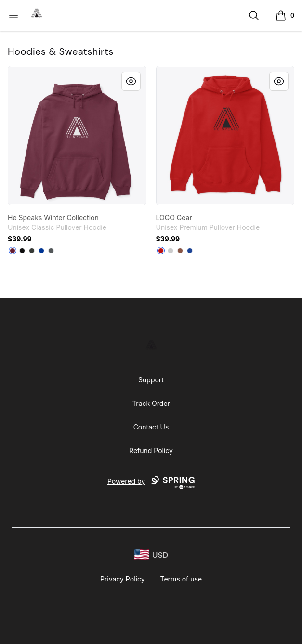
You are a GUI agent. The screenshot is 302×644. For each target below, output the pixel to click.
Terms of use (181, 579)
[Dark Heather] (32, 251)
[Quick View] (131, 81)
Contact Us (151, 427)
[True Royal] (190, 251)
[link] (77, 136)
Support (151, 380)
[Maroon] (13, 251)
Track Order (151, 403)
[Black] (22, 251)
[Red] (161, 251)
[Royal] (41, 251)
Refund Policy (151, 450)
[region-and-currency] (151, 555)
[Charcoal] (51, 251)
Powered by (151, 482)
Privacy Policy (123, 579)
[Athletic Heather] (171, 251)
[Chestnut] (180, 251)
